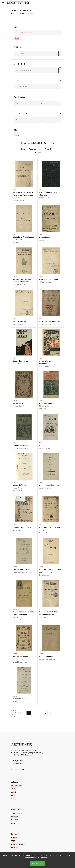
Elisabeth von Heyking (47, 659)
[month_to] (50, 120)
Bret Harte (16, 242)
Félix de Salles (18, 491)
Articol (14, 792)
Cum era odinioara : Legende (24, 570)
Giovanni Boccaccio (46, 448)
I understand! (38, 864)
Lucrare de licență (18, 844)
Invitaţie (14, 837)
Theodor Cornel (18, 406)
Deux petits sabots (20, 699)
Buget (13, 795)
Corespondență (17, 813)
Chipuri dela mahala (20, 361)
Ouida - (15, 702)
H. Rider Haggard (45, 282)
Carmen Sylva (44, 198)
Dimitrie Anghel (44, 406)
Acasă (13, 13)
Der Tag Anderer (46, 657)
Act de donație (17, 785)
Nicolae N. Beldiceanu (20, 364)
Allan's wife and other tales (50, 321)
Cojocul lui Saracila (20, 445)
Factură (14, 823)
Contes (42, 445)
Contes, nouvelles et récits (50, 485)
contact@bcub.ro (17, 761)
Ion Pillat (42, 530)
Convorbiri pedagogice (22, 527)
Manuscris (15, 847)
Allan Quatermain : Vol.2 (22, 321)
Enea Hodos (17, 530)
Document (15, 820)
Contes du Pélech (20, 485)
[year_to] (50, 103)
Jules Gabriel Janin (46, 488)
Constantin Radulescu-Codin (22, 448)
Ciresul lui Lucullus (47, 403)
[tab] (35, 153)
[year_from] (25, 103)
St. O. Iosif (43, 409)
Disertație (15, 816)
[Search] (39, 33)
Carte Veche (16, 810)
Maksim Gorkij (17, 617)
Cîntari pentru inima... (21, 403)
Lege (13, 841)
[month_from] (25, 120)
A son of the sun (46, 237)
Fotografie (15, 834)
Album (13, 789)
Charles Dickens (18, 200)
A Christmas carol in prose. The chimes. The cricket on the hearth (23, 195)
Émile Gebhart (44, 575)
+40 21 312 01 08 (16, 763)
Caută (17, 38)
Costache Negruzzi (19, 285)
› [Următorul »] (62, 713)
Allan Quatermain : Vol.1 (48, 279)
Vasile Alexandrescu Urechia (22, 572)
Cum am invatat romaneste (50, 527)
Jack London (44, 240)
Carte (15, 190)
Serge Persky (17, 620)
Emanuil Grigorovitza (46, 366)
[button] (3, 3)
